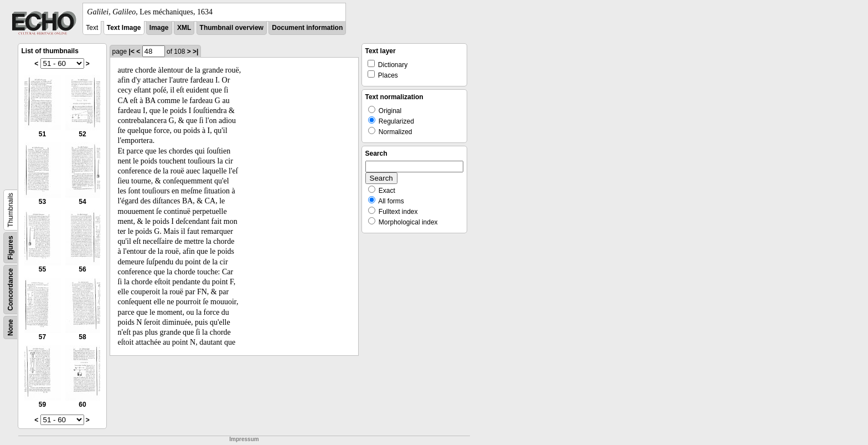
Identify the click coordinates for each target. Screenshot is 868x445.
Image (159, 28)
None (11, 328)
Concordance (11, 290)
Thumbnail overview (232, 28)
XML (184, 28)
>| (195, 52)
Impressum (244, 439)
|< (132, 52)
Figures (11, 247)
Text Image (124, 28)
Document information (307, 28)
